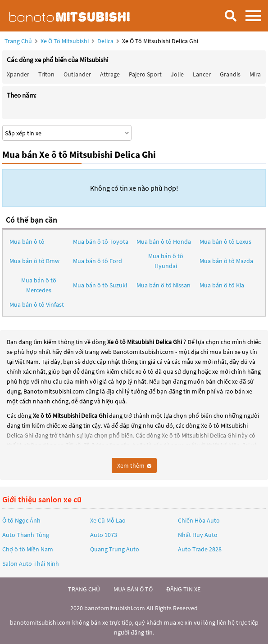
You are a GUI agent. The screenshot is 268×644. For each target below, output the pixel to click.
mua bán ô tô (133, 589)
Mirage (258, 74)
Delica (106, 41)
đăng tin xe (183, 589)
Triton (46, 74)
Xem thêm (134, 465)
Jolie (177, 74)
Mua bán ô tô (27, 241)
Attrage (110, 74)
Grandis (230, 74)
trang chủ (84, 589)
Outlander (77, 74)
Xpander (18, 74)
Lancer (202, 74)
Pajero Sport (145, 74)
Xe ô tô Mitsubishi (65, 41)
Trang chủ (18, 41)
